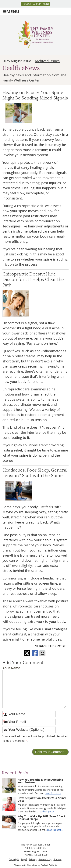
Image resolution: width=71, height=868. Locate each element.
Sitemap (58, 859)
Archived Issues (47, 61)
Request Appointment (36, 4)
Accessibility (45, 859)
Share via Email (43, 653)
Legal (24, 859)
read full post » (53, 793)
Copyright (14, 859)
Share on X (27, 653)
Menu (11, 11)
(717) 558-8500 (39, 855)
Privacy (33, 859)
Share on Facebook (35, 653)
